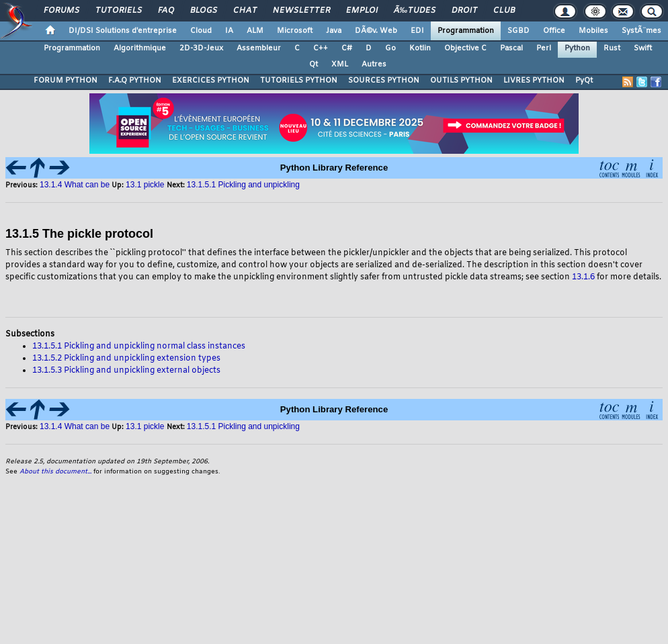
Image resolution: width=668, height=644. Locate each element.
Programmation (466, 31)
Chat (245, 11)
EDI (417, 31)
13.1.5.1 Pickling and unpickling (243, 185)
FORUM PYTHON (66, 81)
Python (577, 48)
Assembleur (259, 48)
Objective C (465, 48)
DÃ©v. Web (376, 31)
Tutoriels (119, 11)
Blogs (204, 11)
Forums (61, 11)
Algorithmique (140, 48)
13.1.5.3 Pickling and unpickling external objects (126, 371)
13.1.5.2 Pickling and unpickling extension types (126, 359)
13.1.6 (583, 277)
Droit (464, 11)
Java (334, 31)
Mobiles (593, 31)
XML (340, 64)
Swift (643, 48)
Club (504, 11)
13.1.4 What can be (75, 185)
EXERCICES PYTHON (211, 81)
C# (347, 48)
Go (390, 48)
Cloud (201, 31)
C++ (321, 48)
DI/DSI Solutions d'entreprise (123, 31)
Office (554, 31)
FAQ (166, 11)
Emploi (362, 11)
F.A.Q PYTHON (135, 81)
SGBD (518, 31)
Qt (314, 64)
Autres (374, 64)
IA (229, 31)
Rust (612, 48)
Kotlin (420, 48)
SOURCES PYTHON (384, 81)
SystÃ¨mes (641, 31)
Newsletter (301, 11)
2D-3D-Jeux (201, 48)
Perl (544, 48)
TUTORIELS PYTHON (299, 81)
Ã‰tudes (415, 11)
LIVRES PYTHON (534, 81)
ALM (255, 31)
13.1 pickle (146, 185)
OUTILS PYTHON (461, 81)
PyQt (584, 81)
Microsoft (295, 31)
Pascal (511, 48)
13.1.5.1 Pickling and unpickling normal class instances (139, 347)
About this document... (55, 472)
